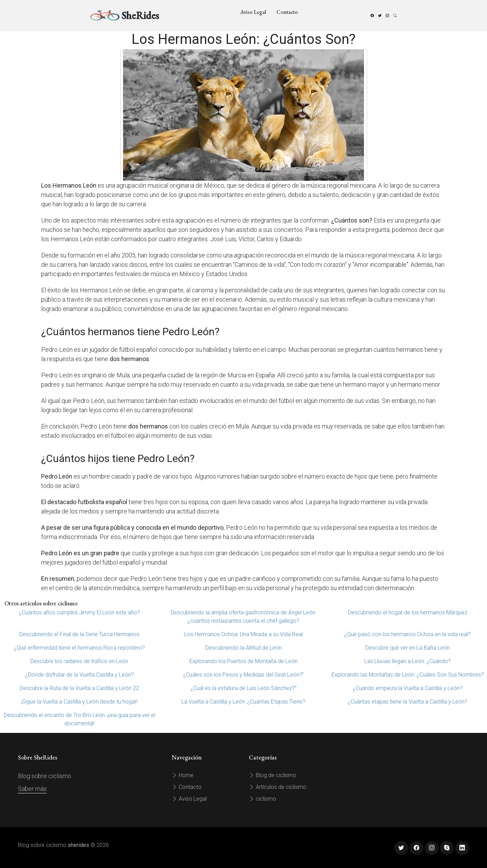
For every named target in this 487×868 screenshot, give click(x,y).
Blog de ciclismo (273, 775)
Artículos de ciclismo (278, 787)
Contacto (287, 12)
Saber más (32, 789)
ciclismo (263, 799)
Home (183, 775)
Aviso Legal (253, 12)
